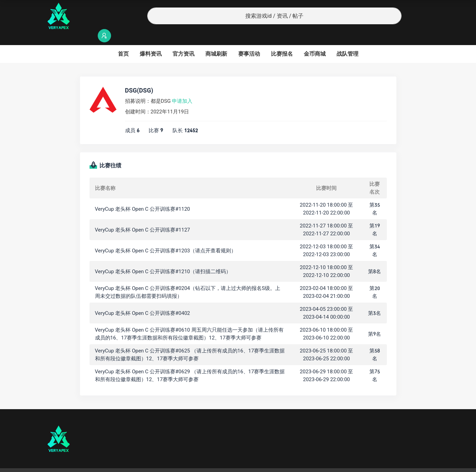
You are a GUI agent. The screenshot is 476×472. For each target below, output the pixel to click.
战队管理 (348, 40)
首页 (123, 40)
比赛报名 (282, 40)
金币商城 (315, 40)
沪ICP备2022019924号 (135, 463)
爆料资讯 (151, 40)
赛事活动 (249, 40)
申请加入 (182, 88)
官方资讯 (183, 40)
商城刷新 (216, 40)
